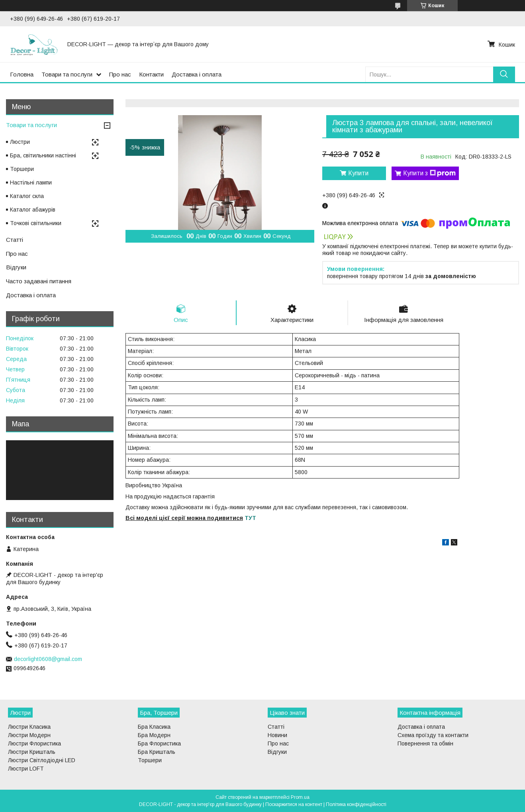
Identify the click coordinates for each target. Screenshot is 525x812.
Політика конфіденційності (356, 804)
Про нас (120, 74)
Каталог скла (27, 196)
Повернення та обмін (425, 743)
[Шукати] (504, 74)
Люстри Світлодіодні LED (42, 760)
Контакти (151, 74)
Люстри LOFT (26, 769)
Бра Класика (154, 727)
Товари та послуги (67, 74)
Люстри (20, 142)
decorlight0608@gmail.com (48, 659)
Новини (277, 735)
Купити (358, 173)
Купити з (429, 173)
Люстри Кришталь (32, 752)
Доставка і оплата (197, 74)
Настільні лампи (31, 182)
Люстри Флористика (34, 743)
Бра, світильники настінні (43, 155)
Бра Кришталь (157, 752)
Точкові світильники (36, 223)
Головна (22, 74)
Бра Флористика (159, 743)
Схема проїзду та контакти (433, 735)
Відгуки (16, 267)
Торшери (22, 169)
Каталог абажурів (33, 210)
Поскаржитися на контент (294, 804)
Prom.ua (300, 797)
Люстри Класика (29, 727)
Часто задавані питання (39, 281)
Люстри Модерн (29, 735)
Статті (15, 240)
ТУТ (250, 518)
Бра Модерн (154, 735)
